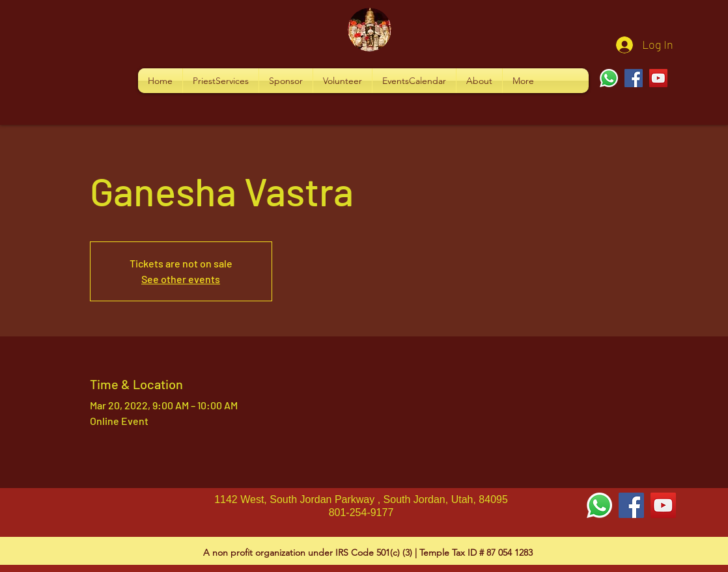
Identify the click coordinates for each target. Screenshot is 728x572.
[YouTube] (658, 78)
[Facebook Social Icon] (631, 505)
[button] (221, 81)
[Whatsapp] (609, 78)
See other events (181, 279)
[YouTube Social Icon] (663, 505)
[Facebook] (634, 78)
